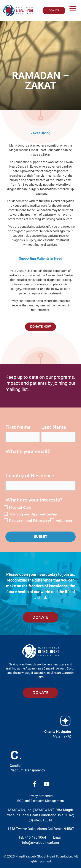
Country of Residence (30, 476)
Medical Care (20, 508)
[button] (73, 8)
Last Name (54, 428)
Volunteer (64, 521)
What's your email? (28, 452)
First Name (18, 428)
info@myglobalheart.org (40, 843)
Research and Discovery (29, 521)
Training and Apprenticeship (33, 514)
